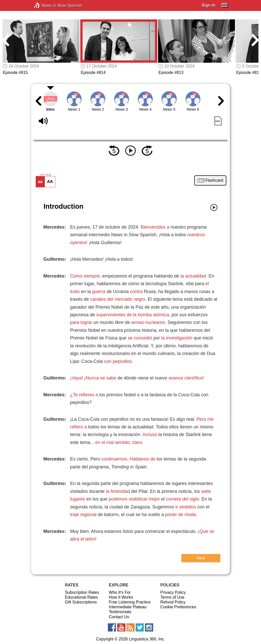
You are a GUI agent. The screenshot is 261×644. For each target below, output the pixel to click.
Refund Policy (173, 602)
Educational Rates (81, 597)
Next (201, 558)
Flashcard (214, 180)
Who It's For (120, 592)
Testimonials (120, 612)
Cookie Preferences (178, 607)
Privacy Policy (173, 592)
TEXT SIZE (45, 175)
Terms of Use (172, 597)
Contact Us (119, 617)
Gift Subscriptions (81, 602)
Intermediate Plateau (128, 607)
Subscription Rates (82, 592)
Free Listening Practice (130, 602)
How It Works (121, 597)
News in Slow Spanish (44, 5)
